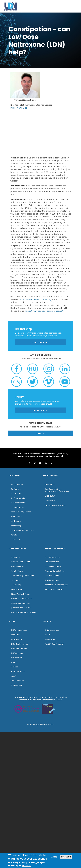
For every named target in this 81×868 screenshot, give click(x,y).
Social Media (16, 639)
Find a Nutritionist (52, 576)
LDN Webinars (16, 658)
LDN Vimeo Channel (19, 648)
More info (27, 866)
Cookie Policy (20, 697)
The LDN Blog (16, 585)
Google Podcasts (18, 672)
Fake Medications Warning (56, 505)
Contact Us (15, 539)
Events (47, 635)
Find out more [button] (41, 342)
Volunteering (16, 526)
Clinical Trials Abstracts (20, 594)
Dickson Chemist (19, 108)
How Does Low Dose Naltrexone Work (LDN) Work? (57, 490)
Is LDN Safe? (50, 496)
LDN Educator (16, 516)
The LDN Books (17, 571)
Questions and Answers (21, 608)
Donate (14, 535)
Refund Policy (57, 697)
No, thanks (66, 857)
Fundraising (16, 521)
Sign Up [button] (40, 433)
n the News (16, 580)
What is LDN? (50, 484)
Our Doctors (16, 493)
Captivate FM (16, 685)
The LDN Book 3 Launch (54, 644)
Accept (55, 857)
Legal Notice (45, 697)
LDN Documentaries (19, 630)
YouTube (14, 667)
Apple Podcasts (17, 681)
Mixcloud (14, 662)
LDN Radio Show (17, 653)
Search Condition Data (20, 562)
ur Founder (17, 489)
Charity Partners (17, 507)
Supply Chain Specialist (21, 512)
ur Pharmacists (18, 498)
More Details (56, 456)
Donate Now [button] (40, 410)
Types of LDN (50, 501)
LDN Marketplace (52, 580)
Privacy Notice (33, 697)
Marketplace (50, 639)
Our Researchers (18, 503)
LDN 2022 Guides (17, 566)
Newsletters (15, 635)
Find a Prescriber (52, 562)
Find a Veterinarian (53, 566)
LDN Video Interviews (19, 644)
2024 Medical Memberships (22, 530)
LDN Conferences (52, 630)
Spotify (14, 676)
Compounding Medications (22, 576)
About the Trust (17, 484)
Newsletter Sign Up (18, 589)
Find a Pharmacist (52, 557)
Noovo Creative (47, 724)
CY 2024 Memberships (20, 603)
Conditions (15, 557)
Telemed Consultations (55, 571)
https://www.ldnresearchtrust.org (35, 299)
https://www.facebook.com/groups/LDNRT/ (45, 311)
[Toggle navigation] (75, 6)
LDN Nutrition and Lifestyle (21, 599)
